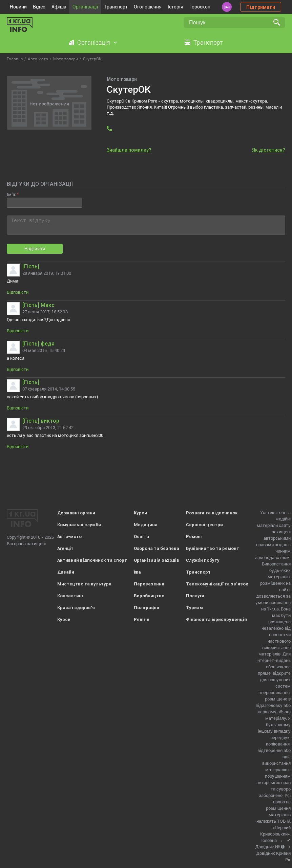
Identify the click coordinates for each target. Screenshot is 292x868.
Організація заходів (157, 560)
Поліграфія (147, 608)
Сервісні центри (204, 525)
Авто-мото (69, 537)
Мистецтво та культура (84, 584)
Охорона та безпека (157, 548)
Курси (64, 619)
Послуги (195, 596)
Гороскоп (200, 7)
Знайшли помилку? (129, 150)
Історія (175, 7)
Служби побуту (203, 560)
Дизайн (66, 572)
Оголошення (148, 7)
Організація (94, 42)
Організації (85, 7)
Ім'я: (11, 194)
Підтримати (261, 7)
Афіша (59, 7)
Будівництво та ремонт (213, 548)
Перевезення (149, 584)
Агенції (65, 548)
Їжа (137, 572)
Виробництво (149, 596)
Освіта (141, 537)
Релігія (142, 619)
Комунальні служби (79, 525)
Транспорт (116, 7)
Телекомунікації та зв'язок (217, 584)
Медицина (146, 525)
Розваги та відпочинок (212, 513)
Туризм (194, 608)
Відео (39, 7)
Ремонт (195, 537)
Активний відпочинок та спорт (92, 560)
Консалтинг (70, 596)
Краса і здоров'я (76, 608)
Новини (18, 7)
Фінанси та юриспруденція (216, 619)
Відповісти (18, 292)
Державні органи (76, 513)
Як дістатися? (269, 150)
